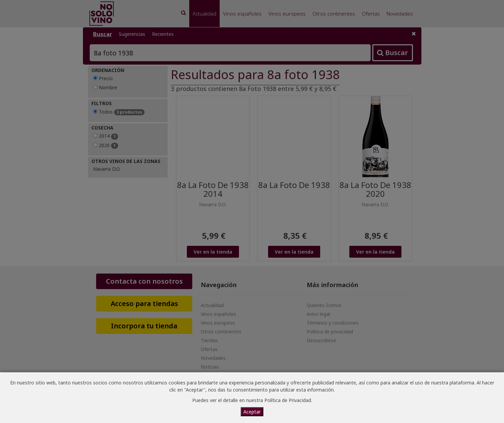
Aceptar (252, 412)
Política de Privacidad (288, 400)
